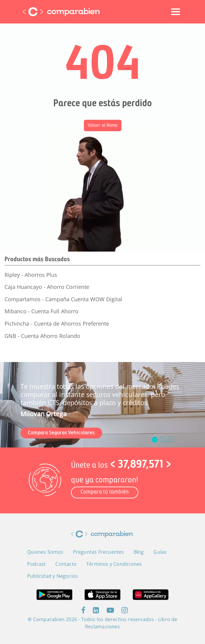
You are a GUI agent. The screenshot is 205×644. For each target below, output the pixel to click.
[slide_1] (163, 440)
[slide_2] (170, 440)
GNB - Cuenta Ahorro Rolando (42, 336)
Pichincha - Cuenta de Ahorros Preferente (57, 324)
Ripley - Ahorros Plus (31, 275)
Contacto (66, 564)
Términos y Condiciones (114, 564)
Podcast (36, 564)
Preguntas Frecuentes (99, 552)
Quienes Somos (45, 552)
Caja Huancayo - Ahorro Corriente (47, 287)
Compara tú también (105, 492)
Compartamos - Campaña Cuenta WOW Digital (63, 299)
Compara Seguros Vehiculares (61, 433)
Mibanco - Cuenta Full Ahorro (41, 311)
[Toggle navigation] (176, 12)
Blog (139, 552)
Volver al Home (103, 125)
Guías (160, 552)
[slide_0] (155, 440)
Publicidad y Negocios (52, 576)
